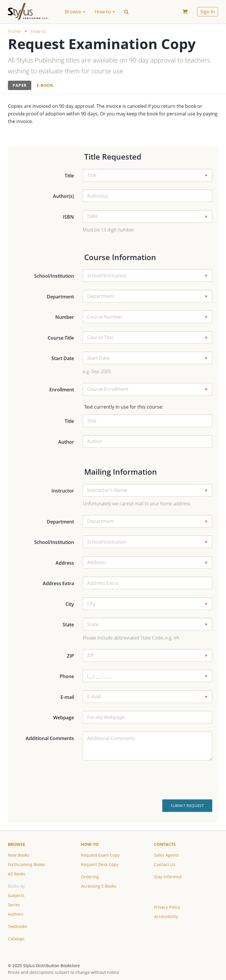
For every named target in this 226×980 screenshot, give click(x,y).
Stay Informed (168, 877)
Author (66, 442)
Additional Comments (50, 738)
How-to (38, 31)
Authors (16, 914)
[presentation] (173, 780)
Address (65, 563)
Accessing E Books (99, 886)
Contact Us (165, 864)
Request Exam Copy (100, 855)
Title (69, 176)
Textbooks (18, 926)
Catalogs (16, 939)
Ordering (90, 877)
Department (60, 297)
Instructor (63, 491)
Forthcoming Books (26, 864)
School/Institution (54, 276)
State (68, 625)
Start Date (63, 358)
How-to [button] (105, 12)
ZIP (70, 656)
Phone (67, 676)
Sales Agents (167, 855)
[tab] (20, 85)
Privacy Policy (167, 907)
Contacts (165, 844)
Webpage (64, 718)
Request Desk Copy (100, 864)
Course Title (61, 338)
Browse (17, 844)
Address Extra (58, 583)
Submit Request (187, 806)
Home (14, 31)
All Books (17, 874)
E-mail (67, 697)
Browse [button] (75, 12)
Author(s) (63, 196)
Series (14, 905)
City (70, 604)
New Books (19, 855)
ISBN (68, 217)
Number (65, 317)
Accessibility (166, 916)
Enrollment (62, 390)
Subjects (16, 895)
